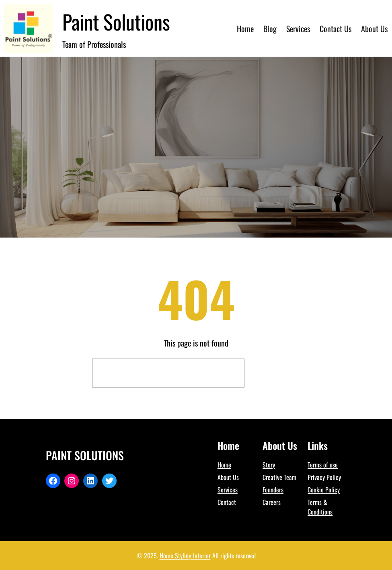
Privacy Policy (324, 477)
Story (269, 465)
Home (224, 465)
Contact (227, 502)
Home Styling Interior (185, 556)
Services (228, 490)
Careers (272, 502)
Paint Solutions (116, 21)
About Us (228, 477)
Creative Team (279, 477)
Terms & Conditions (320, 507)
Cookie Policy (324, 490)
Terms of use (323, 465)
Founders (273, 490)
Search (274, 373)
